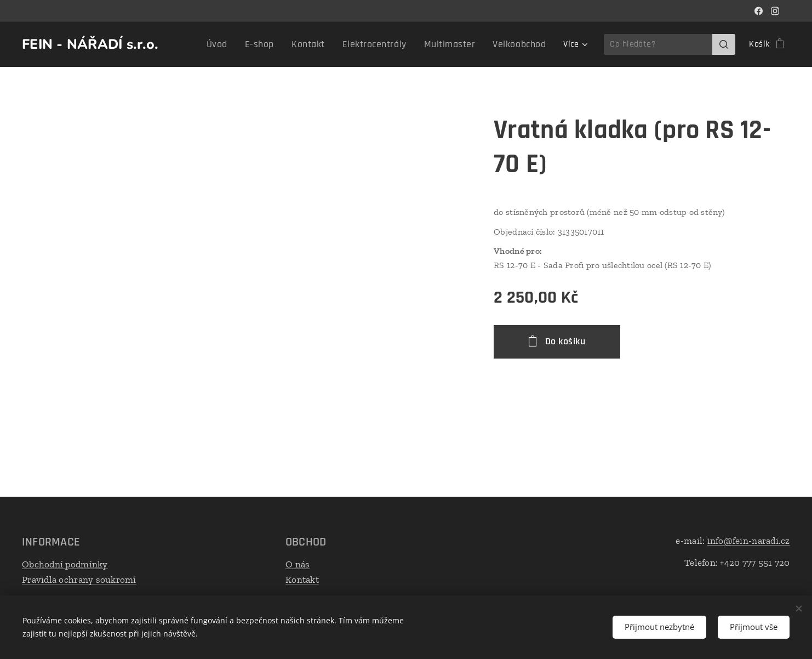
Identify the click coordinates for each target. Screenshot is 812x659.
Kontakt (302, 580)
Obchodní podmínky (65, 564)
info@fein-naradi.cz (749, 541)
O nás (298, 564)
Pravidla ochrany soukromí (79, 580)
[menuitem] (198, 44)
